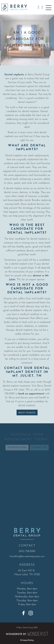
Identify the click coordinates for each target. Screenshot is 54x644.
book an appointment (31, 394)
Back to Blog (27, 412)
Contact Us (39, 450)
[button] (49, 7)
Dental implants (14, 75)
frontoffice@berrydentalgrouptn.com (27, 556)
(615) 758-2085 (27, 551)
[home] (14, 7)
